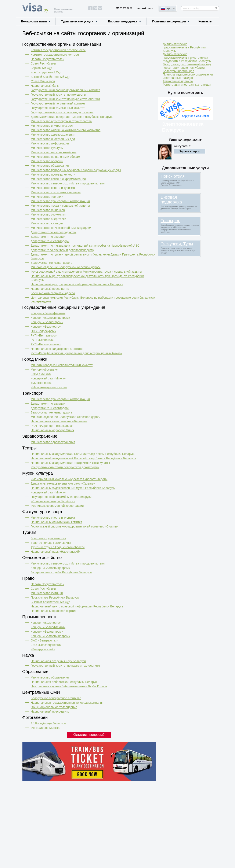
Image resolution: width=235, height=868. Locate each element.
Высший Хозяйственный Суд (50, 77)
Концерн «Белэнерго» (46, 327)
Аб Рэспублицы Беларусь (48, 723)
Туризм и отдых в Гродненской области (58, 547)
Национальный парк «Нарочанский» (56, 552)
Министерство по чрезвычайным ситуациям (61, 228)
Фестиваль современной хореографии (57, 506)
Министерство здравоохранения (53, 135)
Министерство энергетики (48, 219)
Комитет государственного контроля (56, 55)
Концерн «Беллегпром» (47, 322)
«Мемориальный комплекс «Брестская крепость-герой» (69, 479)
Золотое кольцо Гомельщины (51, 543)
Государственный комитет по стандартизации (62, 112)
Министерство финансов (48, 210)
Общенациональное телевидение (54, 707)
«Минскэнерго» (41, 383)
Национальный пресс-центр (50, 289)
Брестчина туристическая (48, 538)
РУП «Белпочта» (42, 340)
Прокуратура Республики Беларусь (55, 597)
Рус (169, 8)
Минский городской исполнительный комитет (62, 365)
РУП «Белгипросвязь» (46, 344)
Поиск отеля (173, 176)
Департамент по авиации (48, 237)
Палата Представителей (48, 59)
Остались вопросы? (89, 735)
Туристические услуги (77, 21)
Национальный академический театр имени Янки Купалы (70, 463)
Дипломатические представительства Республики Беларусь (72, 117)
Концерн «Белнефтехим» (48, 313)
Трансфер (171, 221)
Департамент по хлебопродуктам (53, 232)
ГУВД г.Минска (41, 374)
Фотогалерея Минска (45, 728)
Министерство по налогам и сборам (55, 157)
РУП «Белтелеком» (44, 335)
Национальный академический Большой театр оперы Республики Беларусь (83, 454)
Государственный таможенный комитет (58, 108)
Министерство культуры (47, 148)
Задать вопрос (190, 151)
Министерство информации (50, 143)
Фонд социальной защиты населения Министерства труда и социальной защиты (86, 272)
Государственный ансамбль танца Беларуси (61, 497)
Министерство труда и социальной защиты (60, 206)
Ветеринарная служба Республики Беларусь (61, 572)
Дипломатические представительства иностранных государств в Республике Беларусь (187, 58)
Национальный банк (45, 86)
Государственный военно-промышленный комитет (65, 90)
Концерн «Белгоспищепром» (50, 318)
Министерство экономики (48, 214)
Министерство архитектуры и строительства (61, 121)
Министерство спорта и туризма (53, 188)
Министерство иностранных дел (53, 139)
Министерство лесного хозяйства (54, 152)
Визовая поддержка (123, 21)
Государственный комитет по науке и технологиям (65, 99)
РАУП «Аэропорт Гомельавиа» (52, 426)
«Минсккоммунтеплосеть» (49, 387)
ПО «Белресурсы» (43, 331)
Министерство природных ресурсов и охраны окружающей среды (76, 170)
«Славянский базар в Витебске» (53, 501)
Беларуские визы (34, 21)
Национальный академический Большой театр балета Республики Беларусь (83, 458)
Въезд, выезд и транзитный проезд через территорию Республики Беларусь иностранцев (187, 68)
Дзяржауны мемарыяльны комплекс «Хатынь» (63, 483)
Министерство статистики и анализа (56, 192)
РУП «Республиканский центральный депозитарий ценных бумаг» (76, 353)
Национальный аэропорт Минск (53, 430)
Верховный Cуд (41, 68)
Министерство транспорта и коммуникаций (60, 201)
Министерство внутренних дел (52, 126)
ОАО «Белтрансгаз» (44, 640)
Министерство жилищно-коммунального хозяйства (66, 130)
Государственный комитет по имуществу (59, 95)
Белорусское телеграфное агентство (56, 698)
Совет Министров (43, 81)
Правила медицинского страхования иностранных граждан (188, 76)
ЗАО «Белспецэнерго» (46, 645)
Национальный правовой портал (53, 611)
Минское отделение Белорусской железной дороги (66, 267)
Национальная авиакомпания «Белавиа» (59, 421)
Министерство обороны (47, 161)
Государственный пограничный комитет (58, 103)
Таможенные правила (178, 81)
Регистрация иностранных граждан (187, 85)
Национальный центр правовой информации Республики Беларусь (77, 284)
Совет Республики (43, 63)
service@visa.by (145, 8)
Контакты (205, 21)
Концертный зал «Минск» (48, 378)
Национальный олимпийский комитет (56, 522)
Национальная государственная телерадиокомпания (67, 703)
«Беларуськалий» (43, 649)
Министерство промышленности (53, 174)
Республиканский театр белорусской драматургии (65, 467)
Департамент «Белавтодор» (50, 241)
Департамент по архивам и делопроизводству (62, 250)
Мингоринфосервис (44, 369)
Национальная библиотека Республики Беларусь (64, 682)
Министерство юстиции (47, 223)
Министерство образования (50, 166)
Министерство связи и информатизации (58, 179)
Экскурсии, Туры (177, 244)
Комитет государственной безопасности (58, 50)
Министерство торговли (47, 197)
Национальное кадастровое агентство (57, 349)
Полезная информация (169, 21)
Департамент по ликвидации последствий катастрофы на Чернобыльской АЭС (85, 246)
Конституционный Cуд (46, 72)
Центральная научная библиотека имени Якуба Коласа (69, 686)
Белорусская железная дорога (52, 263)
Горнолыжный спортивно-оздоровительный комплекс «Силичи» (75, 526)
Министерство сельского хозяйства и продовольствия (68, 183)
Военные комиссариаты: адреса (53, 293)
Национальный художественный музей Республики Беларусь (73, 488)
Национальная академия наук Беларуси (58, 661)
